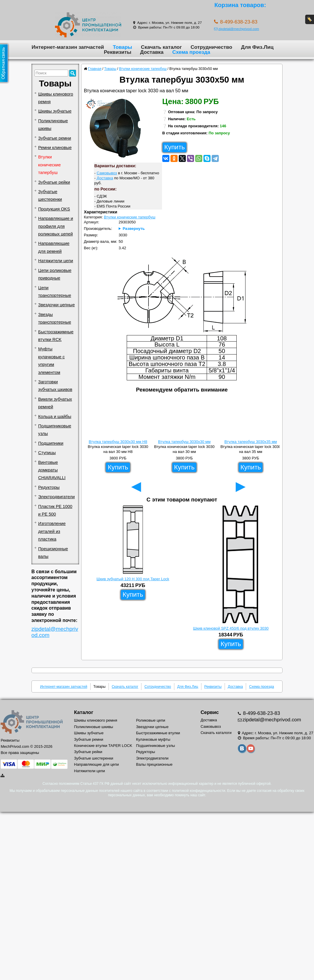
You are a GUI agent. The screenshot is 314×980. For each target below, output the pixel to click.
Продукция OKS (54, 209)
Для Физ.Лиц (257, 47)
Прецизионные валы (53, 553)
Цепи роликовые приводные (55, 274)
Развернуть (134, 229)
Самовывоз (107, 173)
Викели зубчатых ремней (55, 403)
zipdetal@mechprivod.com (237, 29)
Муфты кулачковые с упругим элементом (51, 361)
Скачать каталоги (216, 733)
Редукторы (49, 487)
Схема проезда (191, 52)
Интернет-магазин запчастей (68, 47)
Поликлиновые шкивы (53, 125)
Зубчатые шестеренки (50, 195)
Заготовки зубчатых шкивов (55, 386)
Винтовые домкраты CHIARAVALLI (52, 470)
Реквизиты (117, 52)
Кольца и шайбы (55, 417)
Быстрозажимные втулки (158, 733)
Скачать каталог (161, 47)
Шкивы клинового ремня (56, 98)
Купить (175, 147)
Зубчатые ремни (55, 138)
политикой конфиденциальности (198, 791)
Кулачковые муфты (153, 739)
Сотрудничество (211, 47)
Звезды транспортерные (55, 318)
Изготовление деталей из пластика (52, 531)
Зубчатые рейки (54, 182)
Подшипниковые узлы (55, 430)
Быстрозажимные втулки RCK (56, 336)
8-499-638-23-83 (261, 713)
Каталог (84, 712)
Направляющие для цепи (97, 764)
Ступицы (47, 453)
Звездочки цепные (57, 305)
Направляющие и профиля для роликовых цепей (56, 226)
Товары (123, 47)
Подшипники (51, 443)
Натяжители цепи (56, 261)
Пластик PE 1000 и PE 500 (55, 510)
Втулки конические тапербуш (50, 165)
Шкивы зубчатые (55, 111)
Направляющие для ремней (54, 247)
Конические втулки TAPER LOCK (103, 746)
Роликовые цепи (151, 720)
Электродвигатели (56, 497)
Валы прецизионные (154, 764)
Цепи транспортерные (55, 292)
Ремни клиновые (55, 148)
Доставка (152, 52)
